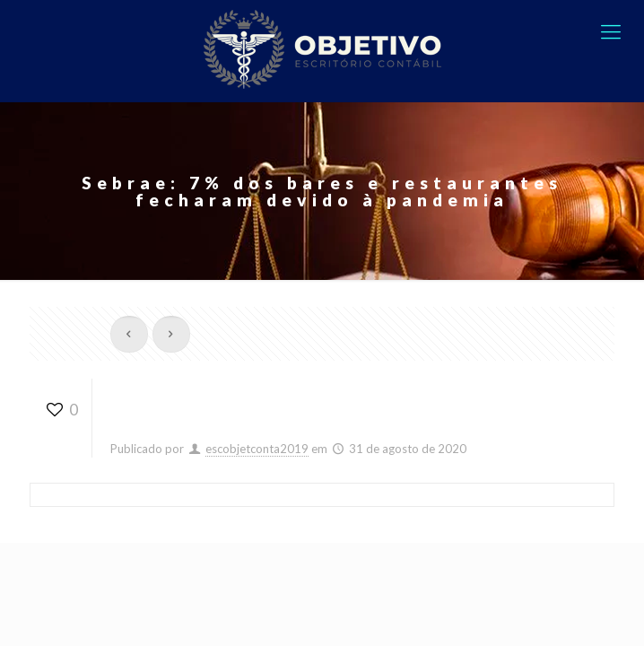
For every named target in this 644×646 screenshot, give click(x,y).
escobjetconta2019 (257, 449)
